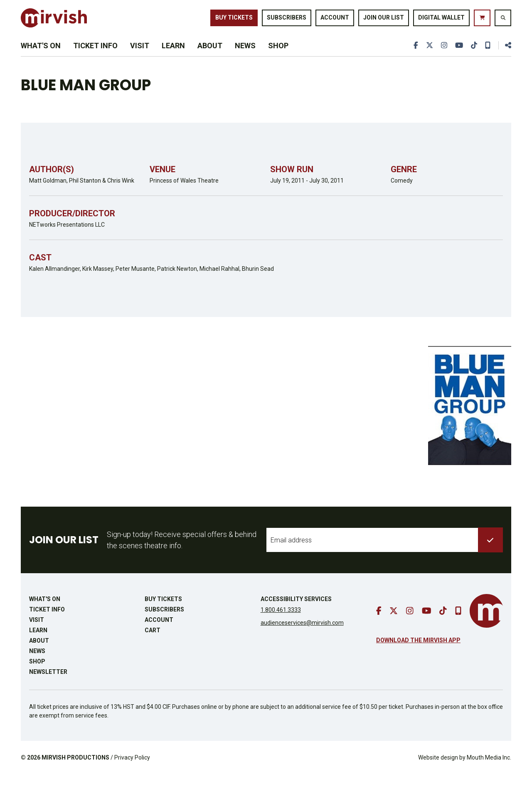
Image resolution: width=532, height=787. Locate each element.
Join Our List (384, 20)
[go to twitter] (428, 55)
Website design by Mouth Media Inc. (465, 770)
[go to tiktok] (473, 55)
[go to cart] (482, 20)
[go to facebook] (414, 55)
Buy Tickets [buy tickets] (234, 20)
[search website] (503, 20)
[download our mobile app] (488, 55)
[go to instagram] (443, 55)
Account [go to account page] (335, 20)
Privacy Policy (132, 770)
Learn (173, 55)
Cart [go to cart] (153, 643)
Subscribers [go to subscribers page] (287, 20)
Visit (140, 55)
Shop (278, 55)
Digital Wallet (441, 20)
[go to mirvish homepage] (486, 623)
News (245, 55)
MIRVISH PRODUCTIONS (75, 770)
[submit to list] (490, 552)
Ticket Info (95, 55)
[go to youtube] (458, 55)
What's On (41, 55)
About (210, 55)
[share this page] (505, 55)
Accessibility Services (296, 611)
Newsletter (48, 684)
